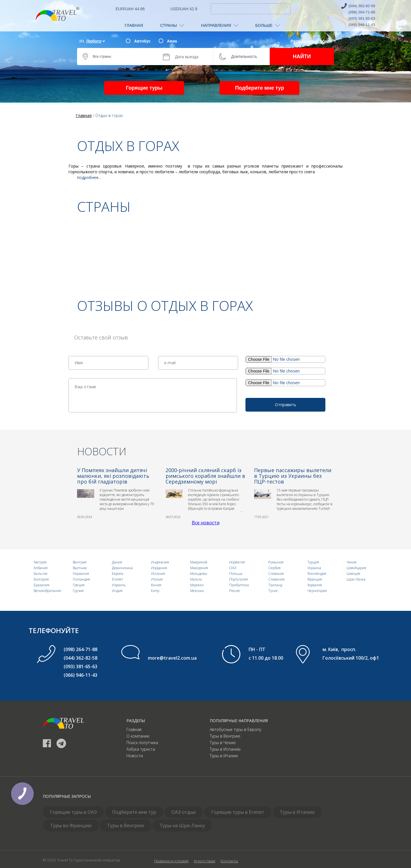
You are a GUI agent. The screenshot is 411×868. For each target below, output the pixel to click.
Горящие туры (144, 88)
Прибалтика (239, 585)
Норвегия (237, 562)
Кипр (155, 591)
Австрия (40, 562)
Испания (158, 574)
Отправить (286, 405)
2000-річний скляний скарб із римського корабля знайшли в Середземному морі (205, 476)
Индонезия (160, 562)
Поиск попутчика (142, 743)
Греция (79, 585)
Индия (117, 591)
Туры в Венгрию (225, 736)
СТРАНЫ (172, 25)
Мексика (197, 591)
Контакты (229, 861)
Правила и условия (171, 861)
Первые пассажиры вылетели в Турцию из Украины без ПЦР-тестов (293, 476)
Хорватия (315, 585)
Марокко (197, 585)
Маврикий (199, 562)
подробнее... (89, 177)
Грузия (78, 591)
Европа (118, 574)
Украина (314, 568)
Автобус (142, 41)
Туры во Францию (71, 825)
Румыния (276, 562)
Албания (41, 568)
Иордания (159, 568)
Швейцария (356, 568)
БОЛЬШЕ (268, 25)
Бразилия (42, 585)
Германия (81, 574)
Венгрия (80, 562)
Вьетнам (80, 568)
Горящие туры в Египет (238, 812)
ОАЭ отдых (184, 812)
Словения (276, 579)
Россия (234, 591)
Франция (315, 579)
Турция (313, 562)
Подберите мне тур (260, 88)
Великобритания (47, 591)
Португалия (238, 579)
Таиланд (275, 585)
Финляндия (317, 574)
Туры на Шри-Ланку (182, 825)
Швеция (353, 574)
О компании (138, 736)
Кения (156, 585)
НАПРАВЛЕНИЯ (220, 25)
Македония (199, 568)
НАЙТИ (302, 57)
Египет (117, 579)
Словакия (276, 574)
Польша (236, 574)
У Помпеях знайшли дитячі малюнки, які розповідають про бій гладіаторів (113, 476)
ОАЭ (233, 568)
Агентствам (205, 861)
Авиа (172, 41)
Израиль (119, 585)
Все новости (206, 523)
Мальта (196, 579)
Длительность (244, 57)
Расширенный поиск (311, 41)
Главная (134, 729)
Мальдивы (199, 574)
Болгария (41, 579)
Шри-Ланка (356, 579)
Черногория (317, 591)
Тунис (273, 591)
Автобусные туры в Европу (235, 729)
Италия (157, 579)
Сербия (274, 568)
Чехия (351, 562)
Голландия (81, 579)
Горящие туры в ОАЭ (73, 812)
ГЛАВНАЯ (134, 25)
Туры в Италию (224, 756)
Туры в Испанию (225, 749)
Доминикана (122, 568)
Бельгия (41, 574)
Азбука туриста (141, 749)
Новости (135, 756)
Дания (117, 562)
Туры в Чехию (223, 743)
